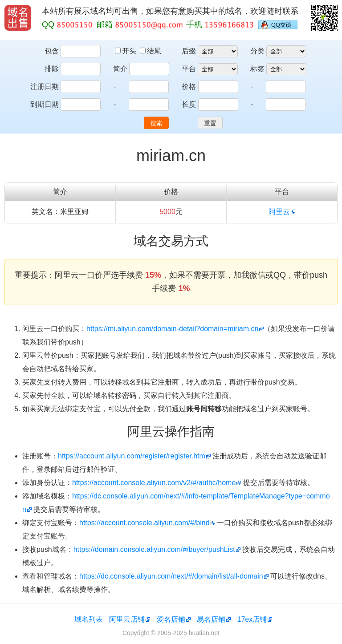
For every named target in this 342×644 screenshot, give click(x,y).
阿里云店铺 (127, 619)
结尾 (151, 51)
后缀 (189, 51)
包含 (52, 51)
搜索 (156, 123)
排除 (52, 69)
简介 (120, 69)
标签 (257, 69)
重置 (210, 123)
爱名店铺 (171, 619)
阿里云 (279, 212)
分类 (257, 51)
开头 (126, 51)
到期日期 (45, 104)
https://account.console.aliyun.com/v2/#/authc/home (154, 483)
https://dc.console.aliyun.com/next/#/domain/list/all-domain (171, 576)
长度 (189, 104)
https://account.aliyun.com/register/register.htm (132, 456)
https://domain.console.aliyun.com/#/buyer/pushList (154, 549)
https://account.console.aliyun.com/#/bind (145, 523)
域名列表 (89, 619)
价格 (189, 87)
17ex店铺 (252, 619)
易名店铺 (211, 619)
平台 (189, 69)
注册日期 (45, 87)
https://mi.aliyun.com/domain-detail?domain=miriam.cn (172, 329)
